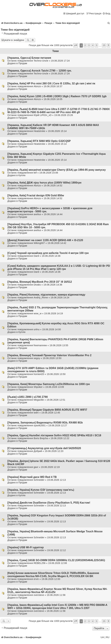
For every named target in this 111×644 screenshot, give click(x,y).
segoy (37, 358)
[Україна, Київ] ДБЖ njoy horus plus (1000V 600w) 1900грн (44, 183)
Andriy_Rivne (41, 297)
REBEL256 (40, 563)
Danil (36, 256)
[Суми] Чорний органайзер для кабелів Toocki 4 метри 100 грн (48, 253)
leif (35, 173)
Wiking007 (39, 243)
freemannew (40, 345)
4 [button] (93, 45)
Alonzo (37, 86)
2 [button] (85, 45)
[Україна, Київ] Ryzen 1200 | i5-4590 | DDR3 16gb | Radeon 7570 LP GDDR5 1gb (57, 96)
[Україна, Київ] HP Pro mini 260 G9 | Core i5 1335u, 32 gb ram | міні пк (51, 83)
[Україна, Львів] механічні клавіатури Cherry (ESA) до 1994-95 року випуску (57, 170)
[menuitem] (106, 13)
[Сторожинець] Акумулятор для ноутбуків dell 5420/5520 (44, 448)
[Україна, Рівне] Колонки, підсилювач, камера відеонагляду (46, 295)
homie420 (39, 374)
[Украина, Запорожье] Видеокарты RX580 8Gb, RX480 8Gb (45, 422)
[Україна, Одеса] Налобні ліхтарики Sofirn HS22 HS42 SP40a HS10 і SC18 (54, 435)
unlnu (37, 329)
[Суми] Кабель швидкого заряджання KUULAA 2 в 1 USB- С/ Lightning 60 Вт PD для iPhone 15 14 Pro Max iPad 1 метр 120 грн (59, 267)
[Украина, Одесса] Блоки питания (29, 58)
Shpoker (38, 387)
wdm (36, 413)
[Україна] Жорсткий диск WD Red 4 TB (32, 477)
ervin (36, 579)
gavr (36, 467)
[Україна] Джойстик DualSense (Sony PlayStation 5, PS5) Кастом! (49, 503)
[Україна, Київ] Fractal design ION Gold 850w (36, 195)
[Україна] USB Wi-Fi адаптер (26, 547)
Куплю (22, 175)
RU (108, 637)
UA (102, 637)
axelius (37, 214)
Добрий (38, 451)
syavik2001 (40, 425)
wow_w (38, 313)
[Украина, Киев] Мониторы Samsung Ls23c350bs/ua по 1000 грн (49, 384)
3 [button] (89, 45)
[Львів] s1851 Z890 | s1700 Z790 (28, 397)
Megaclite (39, 400)
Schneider (39, 480)
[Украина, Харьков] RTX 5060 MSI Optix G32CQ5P (39, 141)
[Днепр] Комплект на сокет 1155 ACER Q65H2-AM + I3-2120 (45, 240)
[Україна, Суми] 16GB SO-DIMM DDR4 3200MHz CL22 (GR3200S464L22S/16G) (56, 560)
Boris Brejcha (41, 438)
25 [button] (104, 45)
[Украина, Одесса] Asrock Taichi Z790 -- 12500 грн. (40, 71)
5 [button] (96, 45)
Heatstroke (39, 131)
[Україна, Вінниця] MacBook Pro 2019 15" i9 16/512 (40, 282)
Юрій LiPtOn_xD (43, 115)
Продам (23, 63)
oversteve (39, 595)
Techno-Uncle (41, 61)
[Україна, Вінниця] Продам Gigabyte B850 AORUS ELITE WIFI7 (47, 410)
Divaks (37, 285)
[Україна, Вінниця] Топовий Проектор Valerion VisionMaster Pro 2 (49, 355)
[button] (76, 45)
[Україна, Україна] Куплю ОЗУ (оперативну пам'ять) (41, 490)
